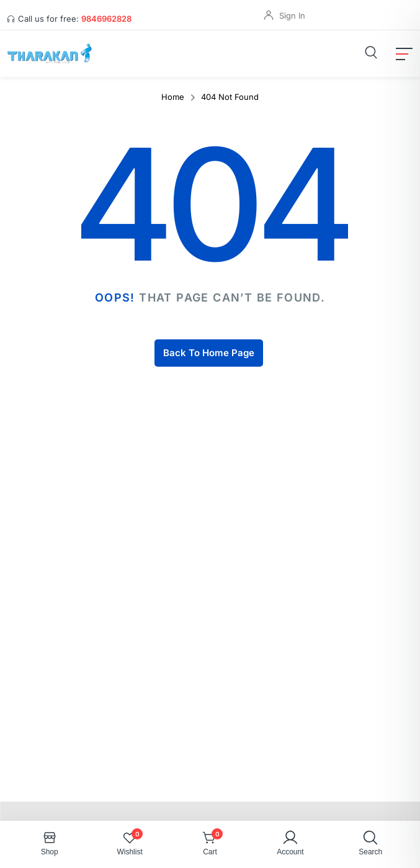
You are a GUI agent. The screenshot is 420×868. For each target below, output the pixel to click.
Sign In (292, 16)
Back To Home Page (209, 353)
